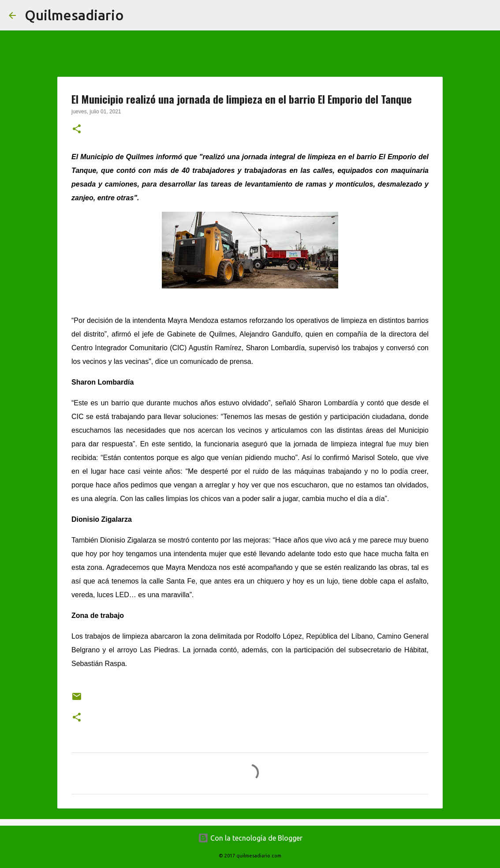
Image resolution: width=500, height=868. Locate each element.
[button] (77, 130)
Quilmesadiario (74, 15)
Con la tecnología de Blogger (250, 838)
